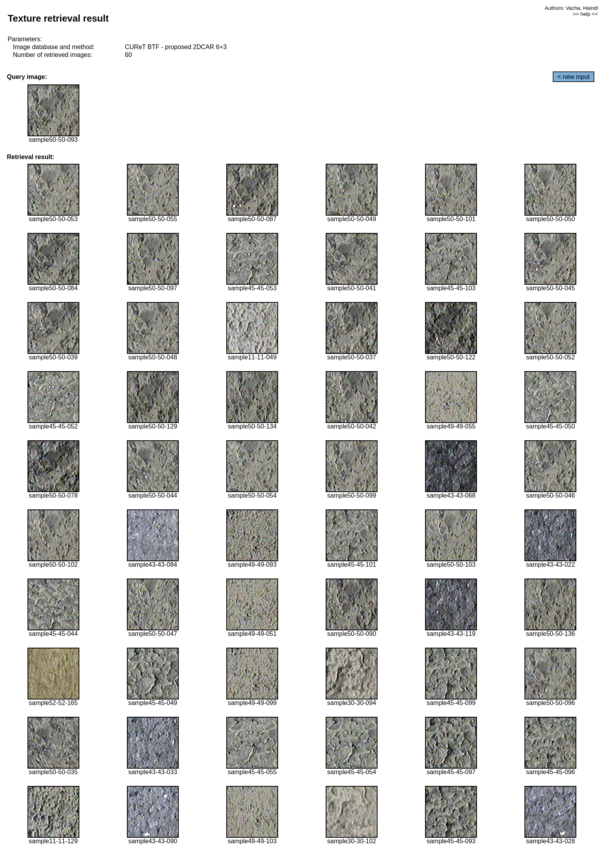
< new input (574, 77)
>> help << (585, 14)
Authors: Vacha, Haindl (571, 8)
